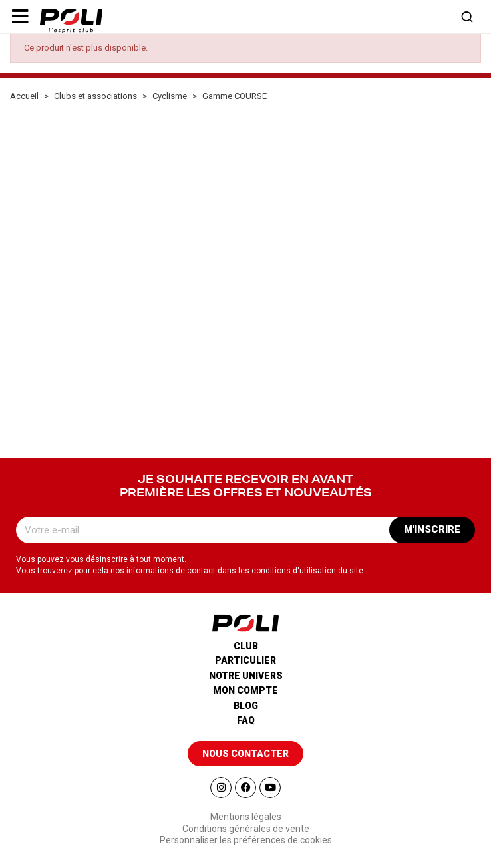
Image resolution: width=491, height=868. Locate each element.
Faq (246, 720)
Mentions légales (246, 817)
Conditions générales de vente (246, 829)
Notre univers (246, 676)
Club (246, 646)
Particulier (245, 660)
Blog (246, 706)
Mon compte (245, 690)
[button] (20, 17)
